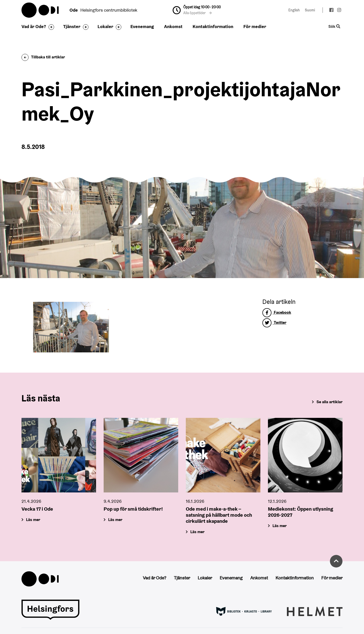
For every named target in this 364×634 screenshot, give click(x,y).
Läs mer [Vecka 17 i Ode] (33, 520)
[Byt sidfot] (50, 27)
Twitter (274, 322)
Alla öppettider (198, 13)
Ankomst (173, 26)
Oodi (40, 10)
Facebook (277, 312)
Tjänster (72, 26)
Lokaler (105, 26)
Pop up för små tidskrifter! (133, 509)
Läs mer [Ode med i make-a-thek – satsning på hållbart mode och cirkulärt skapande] (197, 532)
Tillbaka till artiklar (43, 57)
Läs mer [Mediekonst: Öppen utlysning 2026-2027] (280, 526)
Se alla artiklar (329, 402)
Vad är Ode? (34, 26)
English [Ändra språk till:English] (294, 10)
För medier (255, 26)
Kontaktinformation (213, 26)
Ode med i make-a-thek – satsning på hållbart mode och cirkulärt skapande (219, 515)
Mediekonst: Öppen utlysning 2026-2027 (301, 512)
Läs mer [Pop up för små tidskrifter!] (115, 520)
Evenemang (142, 26)
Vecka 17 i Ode (37, 509)
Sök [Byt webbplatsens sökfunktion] (334, 27)
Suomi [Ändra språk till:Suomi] (310, 10)
